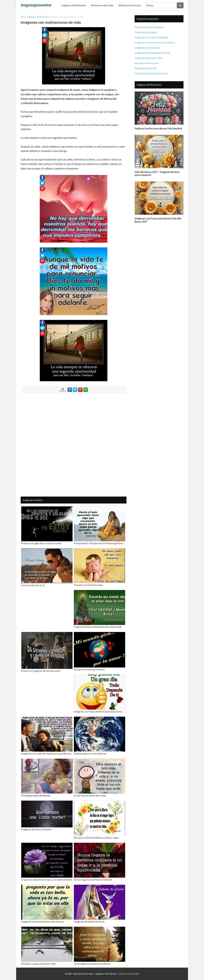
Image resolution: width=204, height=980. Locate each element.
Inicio (23, 17)
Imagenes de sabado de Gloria (89, 922)
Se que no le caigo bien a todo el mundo (41, 543)
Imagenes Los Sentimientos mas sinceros (43, 922)
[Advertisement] (74, 444)
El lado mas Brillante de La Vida (90, 796)
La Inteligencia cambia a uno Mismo (92, 964)
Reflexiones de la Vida (146, 68)
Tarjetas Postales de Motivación (151, 73)
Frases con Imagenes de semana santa (41, 671)
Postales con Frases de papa (88, 585)
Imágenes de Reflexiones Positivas (153, 53)
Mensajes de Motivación (147, 63)
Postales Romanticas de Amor (89, 669)
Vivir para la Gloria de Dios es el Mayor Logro (96, 838)
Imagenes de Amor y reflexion (36, 829)
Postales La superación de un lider (39, 964)
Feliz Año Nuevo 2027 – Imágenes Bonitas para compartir (157, 173)
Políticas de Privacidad (129, 974)
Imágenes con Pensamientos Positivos (155, 43)
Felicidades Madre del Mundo (36, 796)
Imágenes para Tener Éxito (149, 58)
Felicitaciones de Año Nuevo (149, 27)
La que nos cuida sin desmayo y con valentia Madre (47, 880)
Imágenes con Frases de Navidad (151, 37)
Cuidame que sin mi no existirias (90, 754)
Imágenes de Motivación (38, 17)
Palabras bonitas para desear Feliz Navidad (158, 128)
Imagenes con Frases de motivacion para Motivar (46, 754)
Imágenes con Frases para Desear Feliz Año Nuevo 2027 (158, 220)
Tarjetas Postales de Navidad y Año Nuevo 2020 (98, 627)
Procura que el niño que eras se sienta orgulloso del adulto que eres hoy (100, 543)
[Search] (180, 5)
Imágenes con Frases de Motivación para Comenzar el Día (100, 712)
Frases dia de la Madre (146, 32)
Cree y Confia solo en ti (33, 585)
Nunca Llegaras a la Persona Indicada (93, 880)
